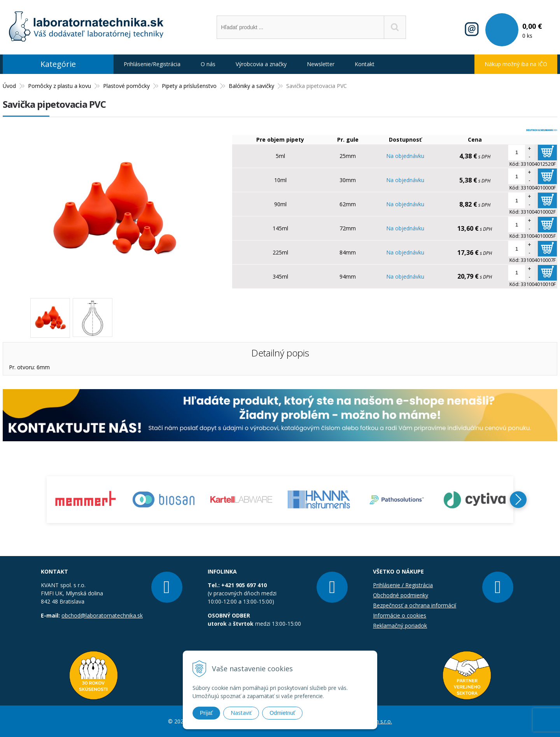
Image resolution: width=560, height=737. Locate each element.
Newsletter (321, 64)
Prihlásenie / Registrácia (403, 585)
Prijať (206, 713)
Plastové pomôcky (126, 86)
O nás (208, 64)
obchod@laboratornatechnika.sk (102, 615)
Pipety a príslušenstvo (189, 86)
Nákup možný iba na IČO (516, 64)
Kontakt (365, 64)
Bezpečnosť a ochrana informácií (415, 605)
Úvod (9, 86)
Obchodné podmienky (401, 595)
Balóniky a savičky (251, 86)
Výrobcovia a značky (261, 64)
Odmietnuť (282, 713)
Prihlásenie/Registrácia (152, 64)
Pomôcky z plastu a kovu (59, 86)
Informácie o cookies (400, 615)
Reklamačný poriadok (400, 626)
